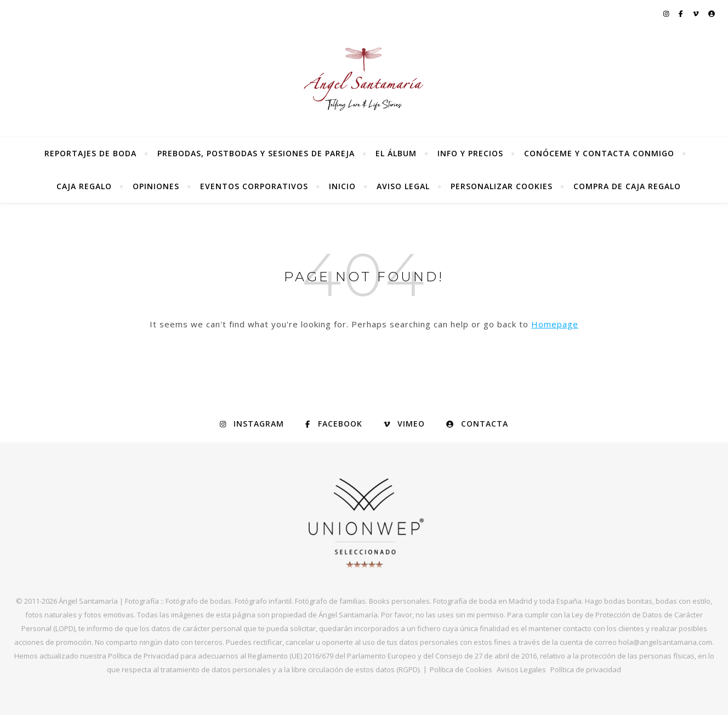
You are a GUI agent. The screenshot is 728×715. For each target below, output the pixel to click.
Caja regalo (84, 186)
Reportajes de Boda (90, 153)
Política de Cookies (461, 669)
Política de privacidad (586, 669)
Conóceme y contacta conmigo (599, 153)
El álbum (396, 153)
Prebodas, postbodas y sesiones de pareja (256, 153)
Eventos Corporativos (254, 186)
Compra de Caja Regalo (627, 186)
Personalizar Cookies (502, 186)
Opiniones (156, 186)
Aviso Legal (403, 186)
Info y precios (470, 153)
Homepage (555, 324)
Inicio (342, 186)
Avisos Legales (521, 669)
